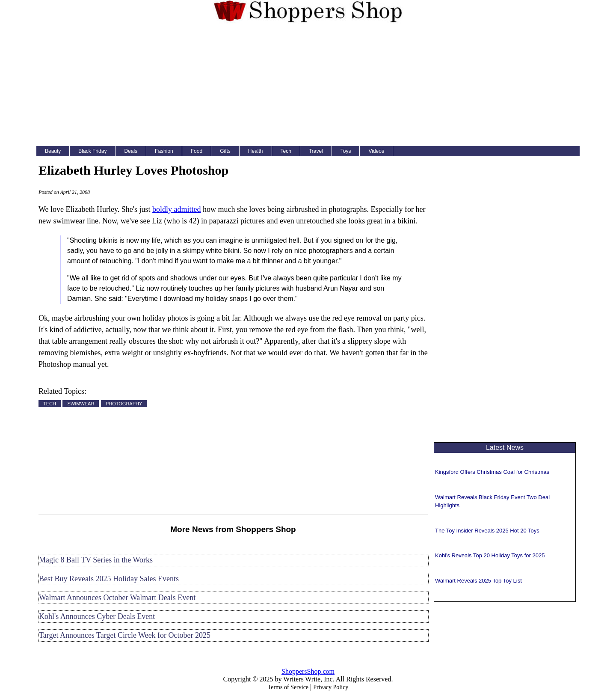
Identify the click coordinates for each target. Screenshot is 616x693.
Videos (376, 151)
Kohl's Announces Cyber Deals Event (97, 616)
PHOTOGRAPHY (124, 404)
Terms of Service (288, 687)
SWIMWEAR (81, 404)
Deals (131, 151)
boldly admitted (176, 209)
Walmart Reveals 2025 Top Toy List (478, 581)
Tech (286, 151)
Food (197, 151)
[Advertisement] (308, 86)
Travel (316, 151)
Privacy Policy (331, 687)
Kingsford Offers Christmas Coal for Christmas (492, 472)
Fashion (164, 151)
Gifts (225, 151)
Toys (346, 151)
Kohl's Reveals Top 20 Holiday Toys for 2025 (490, 555)
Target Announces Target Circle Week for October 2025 (125, 635)
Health (256, 151)
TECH (50, 404)
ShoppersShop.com (308, 671)
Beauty (53, 151)
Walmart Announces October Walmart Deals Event (117, 598)
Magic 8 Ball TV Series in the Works (96, 560)
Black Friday (92, 151)
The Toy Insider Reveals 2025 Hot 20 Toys (487, 531)
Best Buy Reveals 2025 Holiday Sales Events (109, 579)
